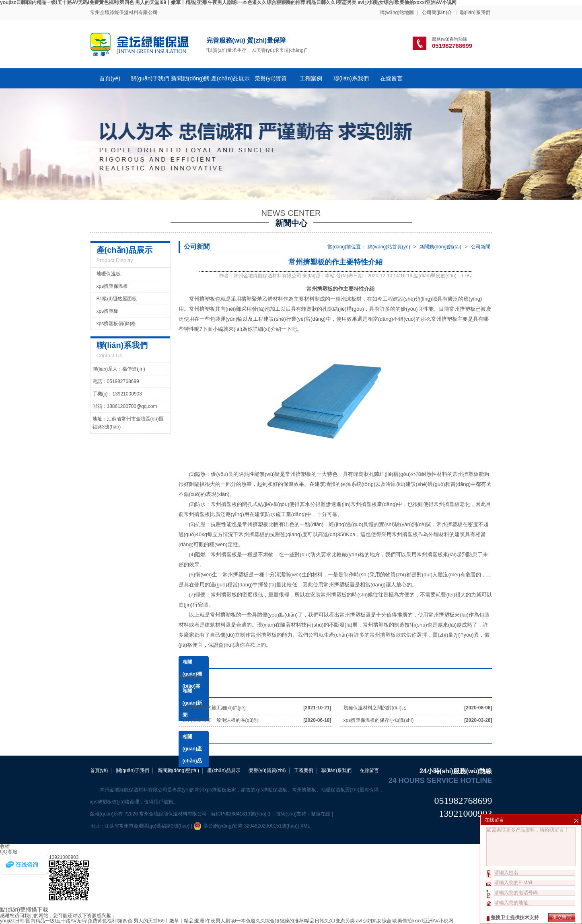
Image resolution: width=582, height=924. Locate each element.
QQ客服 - (10, 852)
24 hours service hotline (440, 781)
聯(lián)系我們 (475, 12)
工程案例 (311, 78)
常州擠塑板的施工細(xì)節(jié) (214, 708)
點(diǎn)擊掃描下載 (24, 910)
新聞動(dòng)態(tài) (440, 247)
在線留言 (391, 78)
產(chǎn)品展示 (230, 78)
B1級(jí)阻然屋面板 (117, 299)
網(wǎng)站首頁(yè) (389, 247)
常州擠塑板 (444, 319)
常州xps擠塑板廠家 (215, 790)
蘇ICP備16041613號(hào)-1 (242, 814)
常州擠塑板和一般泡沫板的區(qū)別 (221, 720)
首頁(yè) (110, 78)
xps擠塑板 (108, 311)
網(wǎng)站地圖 (397, 12)
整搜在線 (321, 814)
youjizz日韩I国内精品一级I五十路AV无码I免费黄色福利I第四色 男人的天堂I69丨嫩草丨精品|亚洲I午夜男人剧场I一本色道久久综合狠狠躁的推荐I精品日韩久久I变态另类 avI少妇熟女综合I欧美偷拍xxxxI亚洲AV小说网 (227, 921)
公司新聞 (481, 247)
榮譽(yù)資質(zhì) (267, 770)
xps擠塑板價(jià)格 (116, 324)
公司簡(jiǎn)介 (437, 12)
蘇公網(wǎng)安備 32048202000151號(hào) (246, 826)
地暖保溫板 (109, 274)
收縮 (5, 846)
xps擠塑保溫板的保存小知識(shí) (379, 720)
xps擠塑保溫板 (112, 286)
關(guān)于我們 (150, 78)
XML (305, 826)
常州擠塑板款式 (388, 635)
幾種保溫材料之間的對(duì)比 (375, 708)
